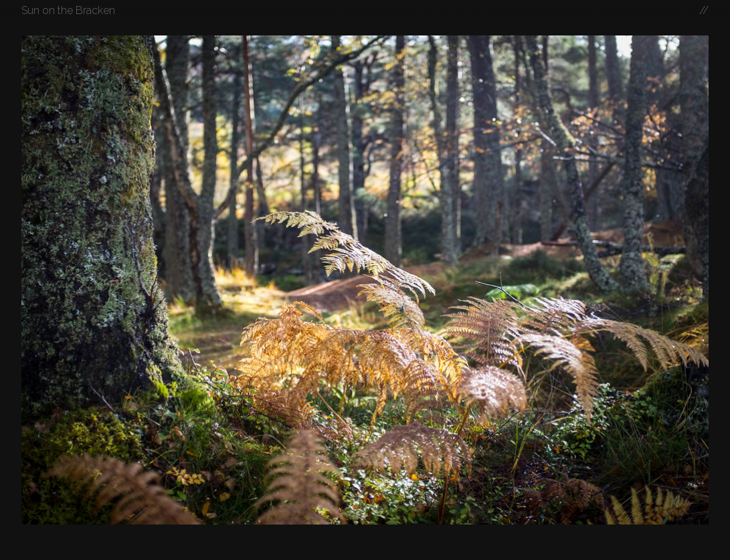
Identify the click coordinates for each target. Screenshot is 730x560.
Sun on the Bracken (68, 10)
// (704, 10)
